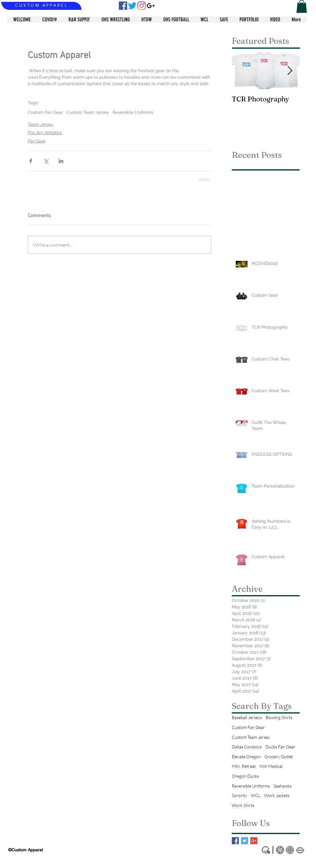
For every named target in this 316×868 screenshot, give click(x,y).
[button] (302, 6)
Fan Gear (37, 141)
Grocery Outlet (279, 757)
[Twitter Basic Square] (245, 841)
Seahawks (283, 786)
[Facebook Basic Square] (235, 841)
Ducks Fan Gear (280, 747)
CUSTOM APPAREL (42, 5)
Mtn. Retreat (244, 766)
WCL (256, 795)
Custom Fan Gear (45, 112)
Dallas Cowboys (247, 747)
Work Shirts (243, 805)
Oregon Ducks (245, 776)
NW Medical (271, 766)
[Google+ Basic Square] (254, 841)
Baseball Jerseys (247, 717)
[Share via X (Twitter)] (46, 161)
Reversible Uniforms (133, 112)
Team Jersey (41, 124)
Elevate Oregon (246, 757)
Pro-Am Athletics (45, 133)
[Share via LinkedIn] (61, 161)
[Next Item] (290, 71)
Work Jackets (277, 795)
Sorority (239, 795)
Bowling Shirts (279, 717)
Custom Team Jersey (88, 112)
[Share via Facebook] (31, 161)
